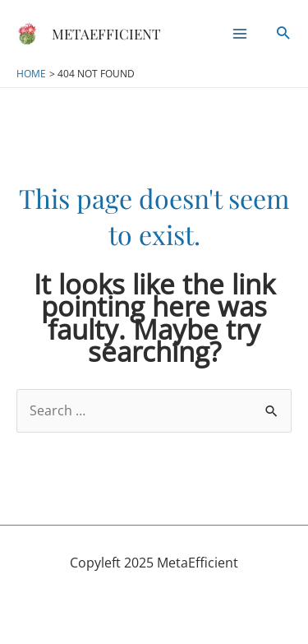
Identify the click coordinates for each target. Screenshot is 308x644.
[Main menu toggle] (240, 34)
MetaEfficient (106, 34)
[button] (283, 34)
